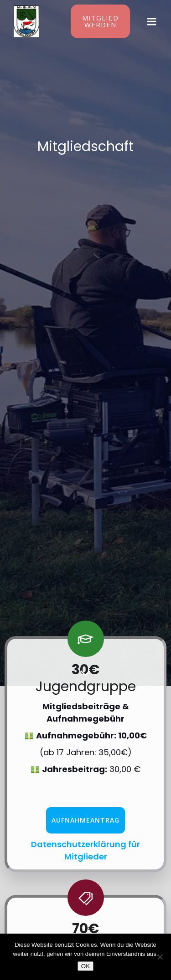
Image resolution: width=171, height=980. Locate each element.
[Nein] (160, 957)
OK (85, 966)
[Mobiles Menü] (152, 22)
